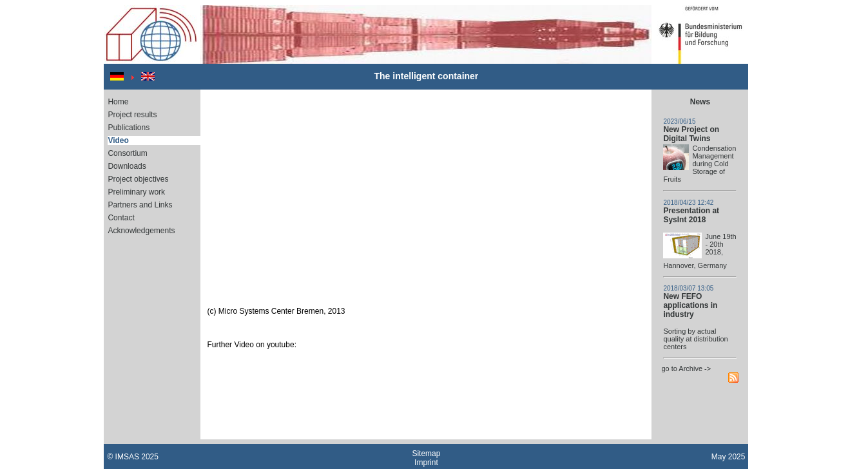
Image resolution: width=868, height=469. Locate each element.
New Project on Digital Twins (691, 134)
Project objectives (138, 179)
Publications (129, 128)
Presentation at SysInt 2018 (691, 215)
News (700, 102)
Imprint (426, 463)
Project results (132, 115)
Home (118, 102)
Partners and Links (140, 205)
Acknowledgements (141, 231)
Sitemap (426, 454)
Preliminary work (136, 192)
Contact (121, 218)
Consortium (127, 153)
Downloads (127, 166)
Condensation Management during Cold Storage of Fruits (699, 164)
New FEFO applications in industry (690, 305)
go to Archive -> (686, 368)
